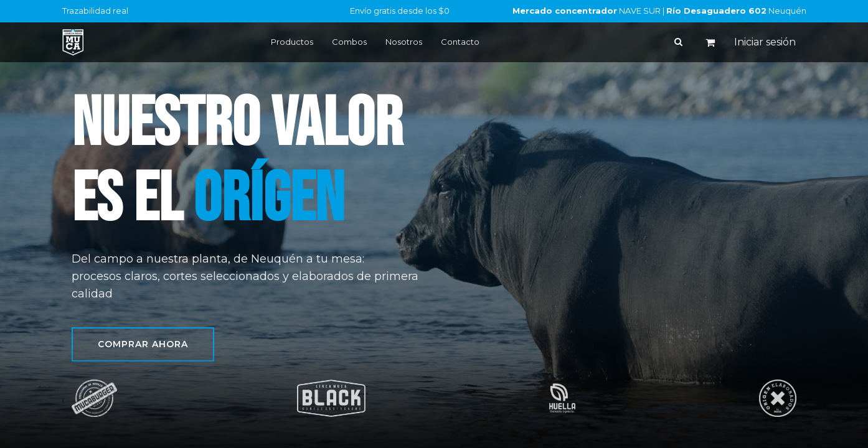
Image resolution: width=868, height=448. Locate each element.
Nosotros (404, 42)
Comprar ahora (143, 344)
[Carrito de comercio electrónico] (710, 42)
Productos (292, 42)
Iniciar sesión (765, 42)
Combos (349, 42)
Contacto (460, 42)
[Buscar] (678, 42)
